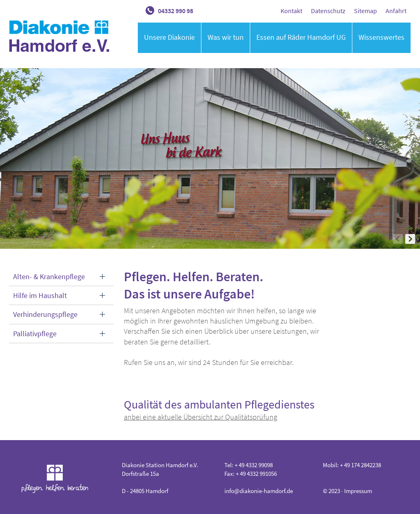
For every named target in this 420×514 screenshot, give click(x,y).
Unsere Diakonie (169, 37)
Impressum (358, 491)
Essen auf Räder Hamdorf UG (301, 37)
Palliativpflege (35, 334)
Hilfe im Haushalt (40, 295)
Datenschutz (328, 11)
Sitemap (365, 11)
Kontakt (291, 11)
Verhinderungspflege (45, 314)
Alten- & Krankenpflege (49, 277)
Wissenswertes (381, 37)
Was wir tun (226, 37)
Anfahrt (396, 11)
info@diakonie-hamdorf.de (259, 491)
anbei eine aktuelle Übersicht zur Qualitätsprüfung (201, 417)
